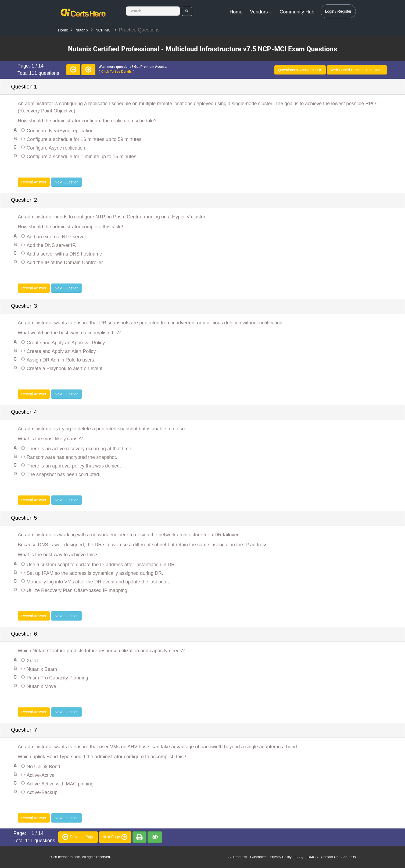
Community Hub (297, 12)
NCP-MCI (103, 30)
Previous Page (78, 837)
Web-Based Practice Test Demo (357, 70)
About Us (348, 857)
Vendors (261, 12)
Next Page (115, 837)
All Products (238, 857)
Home (236, 12)
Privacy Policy (281, 857)
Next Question (67, 182)
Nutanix (82, 30)
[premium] (139, 837)
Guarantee (258, 857)
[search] (187, 11)
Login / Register (338, 11)
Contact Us (329, 857)
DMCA (313, 857)
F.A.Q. (299, 857)
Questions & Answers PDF (300, 70)
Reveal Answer (34, 182)
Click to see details (117, 72)
